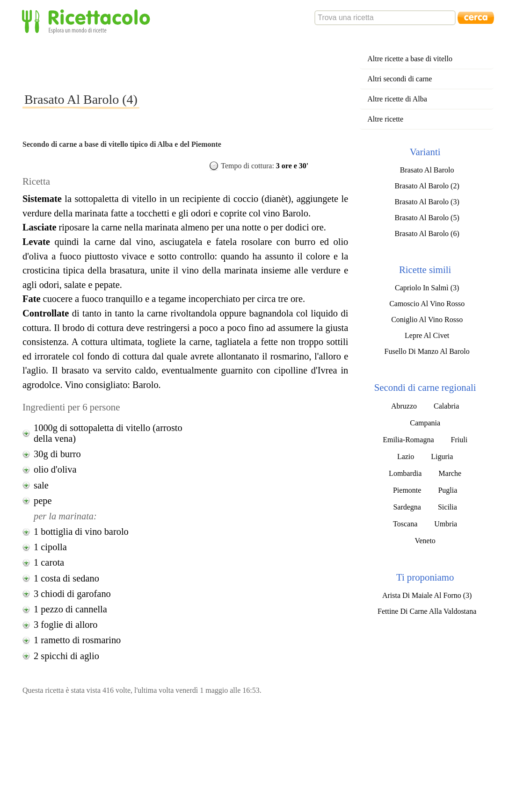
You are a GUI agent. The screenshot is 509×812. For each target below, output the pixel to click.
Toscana (405, 524)
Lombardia (405, 473)
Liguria (442, 456)
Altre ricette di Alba (397, 99)
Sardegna (407, 507)
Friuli (459, 440)
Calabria (446, 406)
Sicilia (447, 507)
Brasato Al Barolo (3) (427, 202)
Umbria (446, 524)
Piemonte (407, 490)
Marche (450, 473)
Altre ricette (385, 119)
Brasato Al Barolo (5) (427, 218)
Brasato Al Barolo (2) (427, 186)
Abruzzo (404, 406)
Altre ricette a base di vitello (410, 59)
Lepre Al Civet (427, 335)
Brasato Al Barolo (427, 170)
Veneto (425, 541)
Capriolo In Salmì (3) (427, 288)
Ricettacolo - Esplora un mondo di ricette (88, 21)
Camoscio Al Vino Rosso (427, 304)
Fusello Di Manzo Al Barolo (427, 351)
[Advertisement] (193, 63)
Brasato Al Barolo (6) (427, 234)
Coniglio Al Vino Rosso (427, 320)
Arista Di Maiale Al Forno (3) (427, 595)
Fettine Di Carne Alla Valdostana (427, 611)
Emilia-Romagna (408, 440)
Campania (425, 423)
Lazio (406, 456)
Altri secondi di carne (400, 79)
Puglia (447, 490)
